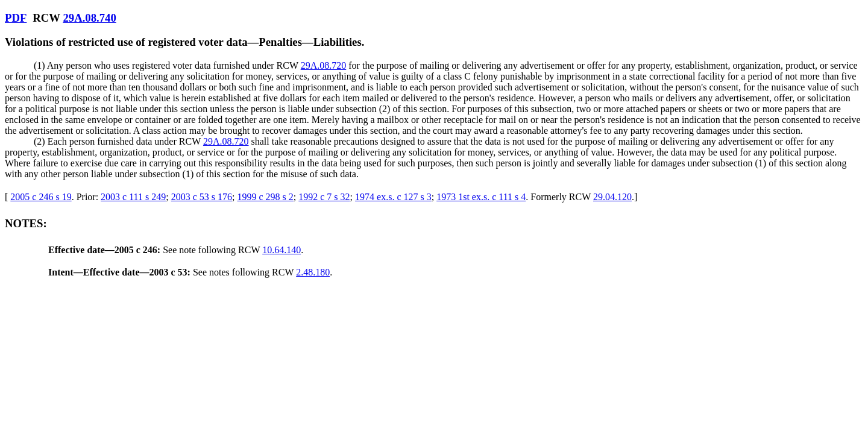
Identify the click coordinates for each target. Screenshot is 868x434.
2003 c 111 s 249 (133, 197)
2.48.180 (313, 272)
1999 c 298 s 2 (265, 197)
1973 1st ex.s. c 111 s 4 (481, 197)
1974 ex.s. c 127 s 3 (393, 197)
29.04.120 (612, 197)
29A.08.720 (324, 65)
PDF (16, 18)
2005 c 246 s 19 (41, 197)
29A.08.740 (89, 18)
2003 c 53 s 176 (202, 197)
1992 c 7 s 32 (324, 197)
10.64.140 (281, 250)
